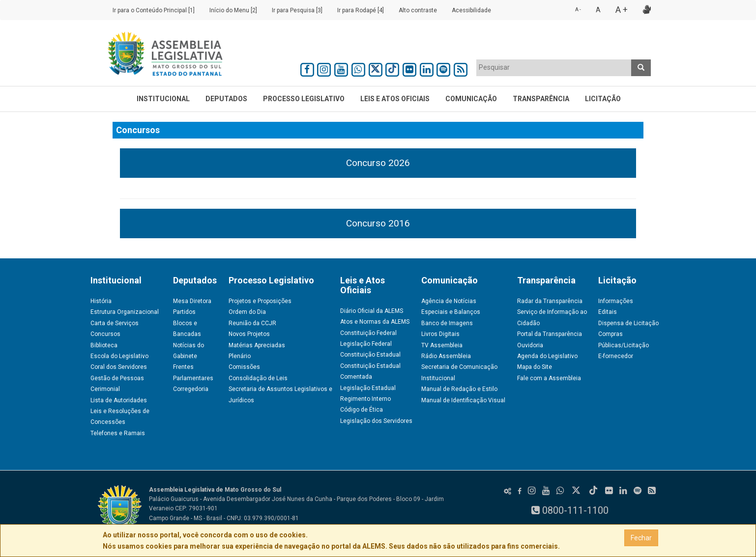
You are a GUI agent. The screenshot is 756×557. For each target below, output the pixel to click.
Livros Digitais (440, 334)
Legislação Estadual (368, 388)
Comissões (244, 367)
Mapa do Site (535, 367)
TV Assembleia (442, 345)
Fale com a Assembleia (549, 378)
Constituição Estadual (370, 355)
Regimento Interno (365, 399)
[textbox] (554, 67)
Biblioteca (104, 345)
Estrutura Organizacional (125, 312)
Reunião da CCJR (252, 323)
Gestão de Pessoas (117, 378)
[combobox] (554, 68)
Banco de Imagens (447, 323)
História (101, 301)
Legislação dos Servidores (376, 421)
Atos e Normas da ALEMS (375, 322)
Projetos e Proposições (260, 301)
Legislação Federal (366, 344)
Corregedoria (191, 389)
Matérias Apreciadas (257, 345)
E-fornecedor (616, 356)
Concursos (105, 334)
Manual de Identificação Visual (463, 400)
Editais (608, 312)
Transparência (541, 99)
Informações (616, 301)
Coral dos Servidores (119, 367)
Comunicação (471, 99)
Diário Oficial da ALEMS (372, 311)
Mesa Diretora (192, 301)
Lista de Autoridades (119, 400)
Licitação (603, 99)
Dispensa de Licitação (628, 323)
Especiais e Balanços (451, 312)
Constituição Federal (368, 333)
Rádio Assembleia (446, 356)
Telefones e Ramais (118, 433)
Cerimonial (105, 389)
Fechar (641, 538)
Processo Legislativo (304, 99)
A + (622, 10)
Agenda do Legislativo (547, 356)
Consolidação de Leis (258, 378)
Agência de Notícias (449, 301)
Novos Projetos (249, 334)
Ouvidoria (530, 345)
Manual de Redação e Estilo (459, 389)
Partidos (184, 312)
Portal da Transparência (550, 334)
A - (578, 10)
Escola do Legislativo (119, 356)
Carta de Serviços (115, 323)
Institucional (163, 99)
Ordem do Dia (247, 312)
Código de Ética (362, 410)
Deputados (226, 99)
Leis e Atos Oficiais (395, 99)
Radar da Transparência (550, 301)
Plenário (240, 356)
